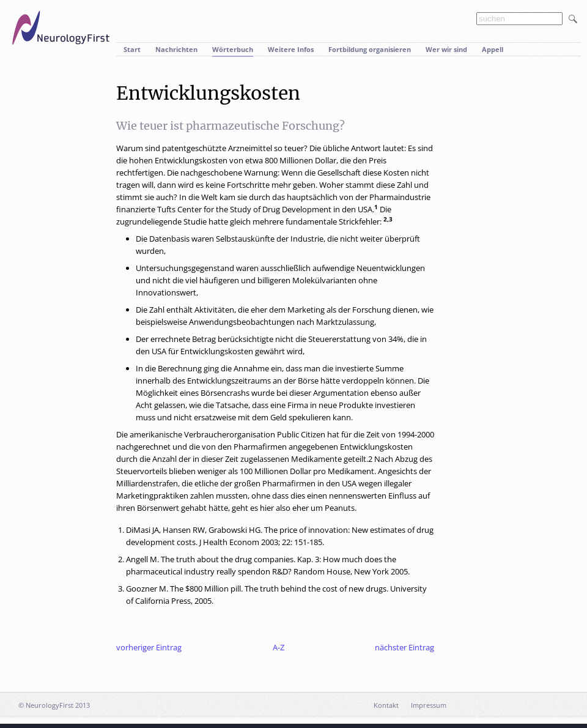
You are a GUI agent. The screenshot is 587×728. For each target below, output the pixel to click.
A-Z (279, 647)
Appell (493, 49)
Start (132, 49)
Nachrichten (176, 49)
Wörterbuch (233, 49)
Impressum (429, 705)
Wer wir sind (446, 49)
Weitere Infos (291, 49)
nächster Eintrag (404, 647)
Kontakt (386, 705)
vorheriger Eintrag (149, 647)
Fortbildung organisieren (370, 49)
